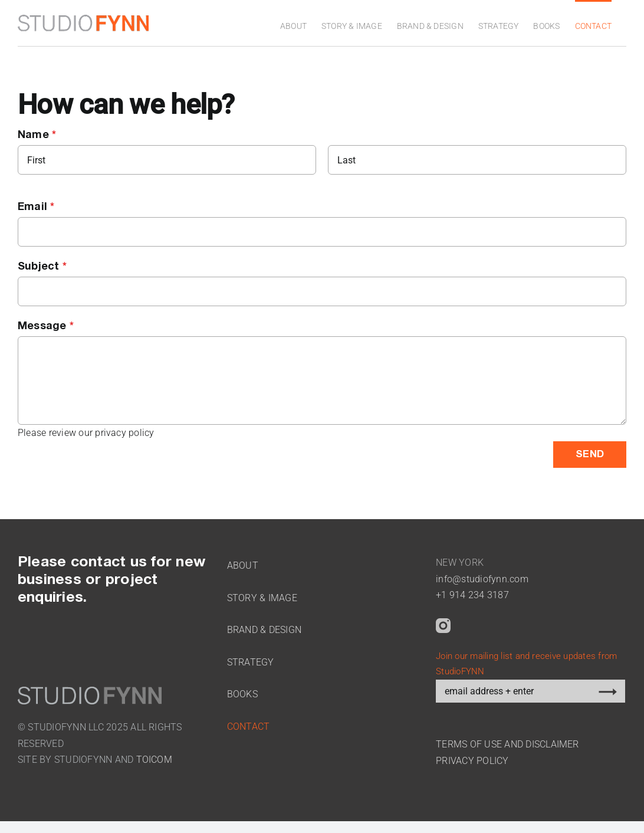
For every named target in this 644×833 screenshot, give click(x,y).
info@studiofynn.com (482, 586)
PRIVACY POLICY (472, 767)
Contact (249, 733)
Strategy (251, 669)
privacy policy (124, 439)
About (243, 572)
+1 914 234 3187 (472, 601)
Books (242, 701)
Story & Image (262, 604)
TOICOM (154, 766)
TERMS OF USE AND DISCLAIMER (507, 751)
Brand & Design (264, 636)
